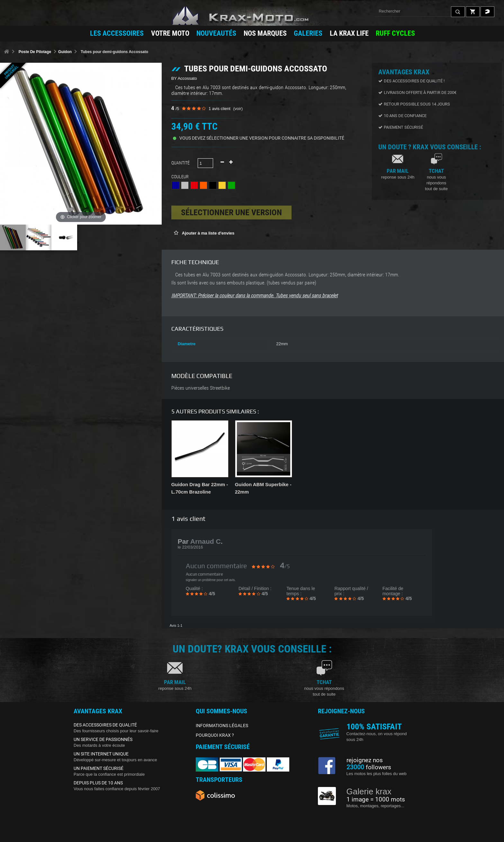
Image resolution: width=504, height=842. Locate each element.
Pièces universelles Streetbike (201, 388)
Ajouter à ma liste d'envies (208, 233)
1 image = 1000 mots (376, 800)
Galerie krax (369, 791)
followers (369, 767)
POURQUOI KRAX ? (215, 735)
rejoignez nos (365, 760)
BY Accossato (184, 78)
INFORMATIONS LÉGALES (222, 726)
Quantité (180, 163)
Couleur (181, 177)
